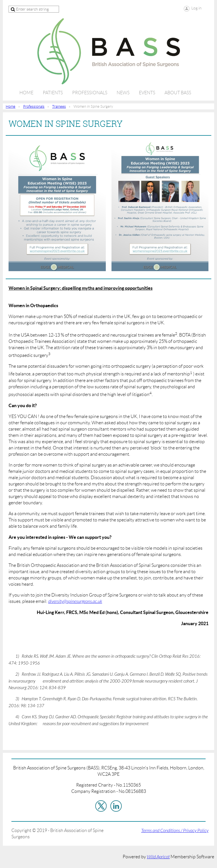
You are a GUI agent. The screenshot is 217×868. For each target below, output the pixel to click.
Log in (196, 8)
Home (11, 106)
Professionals (34, 106)
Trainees (59, 106)
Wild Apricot (158, 857)
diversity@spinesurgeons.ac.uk (75, 601)
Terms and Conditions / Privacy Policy (175, 831)
